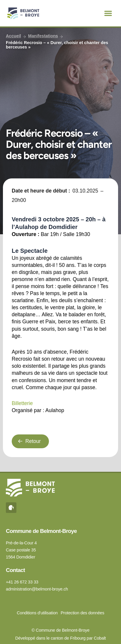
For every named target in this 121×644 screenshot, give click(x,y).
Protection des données (82, 613)
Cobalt (100, 638)
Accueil (13, 36)
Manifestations (43, 36)
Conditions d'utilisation (37, 613)
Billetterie (22, 403)
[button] (108, 13)
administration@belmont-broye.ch (37, 589)
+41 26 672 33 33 (22, 582)
